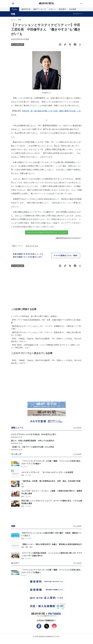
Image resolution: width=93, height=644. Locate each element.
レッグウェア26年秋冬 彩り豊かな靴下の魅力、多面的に (34, 316)
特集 (13, 14)
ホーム (13, 20)
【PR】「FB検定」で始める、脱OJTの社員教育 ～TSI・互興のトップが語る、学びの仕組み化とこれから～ (46, 340)
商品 (23, 487)
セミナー (24, 466)
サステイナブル (32, 246)
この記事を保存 (18, 45)
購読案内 (63, 9)
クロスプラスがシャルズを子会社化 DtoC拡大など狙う (34, 434)
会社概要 (73, 9)
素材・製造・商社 (27, 547)
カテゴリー (77, 14)
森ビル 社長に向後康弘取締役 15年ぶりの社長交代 (33, 441)
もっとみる (78, 427)
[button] (23, 4)
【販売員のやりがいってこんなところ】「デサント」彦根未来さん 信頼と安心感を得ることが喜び (46, 334)
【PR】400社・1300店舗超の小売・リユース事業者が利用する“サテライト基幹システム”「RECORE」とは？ (46, 346)
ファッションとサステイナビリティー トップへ (47, 232)
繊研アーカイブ (40, 9)
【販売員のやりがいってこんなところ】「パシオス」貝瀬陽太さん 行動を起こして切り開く (46, 327)
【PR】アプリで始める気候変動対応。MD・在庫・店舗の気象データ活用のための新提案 (46, 321)
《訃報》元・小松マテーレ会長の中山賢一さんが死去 (33, 447)
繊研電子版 (26, 9)
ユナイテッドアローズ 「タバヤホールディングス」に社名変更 (47, 472)
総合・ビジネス (26, 475)
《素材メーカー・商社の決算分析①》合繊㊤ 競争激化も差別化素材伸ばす (52, 544)
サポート (52, 9)
